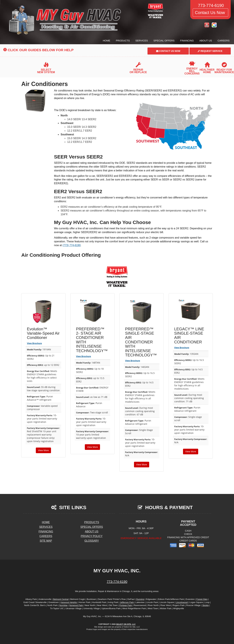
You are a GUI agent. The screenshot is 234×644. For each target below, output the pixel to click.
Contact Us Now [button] (210, 13)
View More (43, 450)
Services (142, 41)
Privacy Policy (92, 536)
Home (107, 41)
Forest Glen (202, 599)
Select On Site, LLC (126, 624)
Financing (187, 41)
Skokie (206, 605)
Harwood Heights (69, 602)
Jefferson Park (127, 602)
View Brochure (34, 343)
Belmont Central (61, 599)
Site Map (46, 541)
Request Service (210, 51)
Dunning (140, 599)
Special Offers (164, 41)
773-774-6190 (117, 582)
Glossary (92, 541)
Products (123, 41)
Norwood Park (76, 605)
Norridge (63, 605)
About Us (206, 41)
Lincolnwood (182, 602)
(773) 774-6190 (72, 245)
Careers (224, 41)
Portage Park (126, 605)
